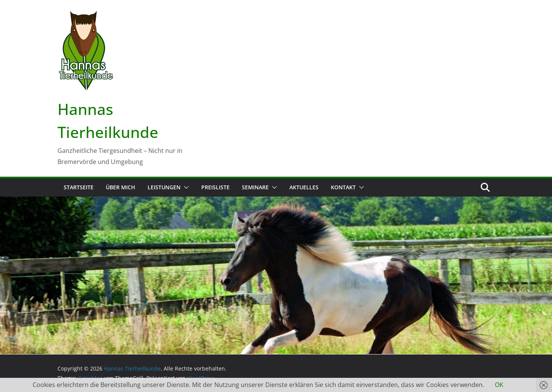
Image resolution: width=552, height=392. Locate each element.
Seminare (255, 187)
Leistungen (164, 187)
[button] (185, 187)
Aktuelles (304, 187)
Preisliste (215, 187)
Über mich (121, 187)
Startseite (79, 187)
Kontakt (343, 187)
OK (499, 385)
